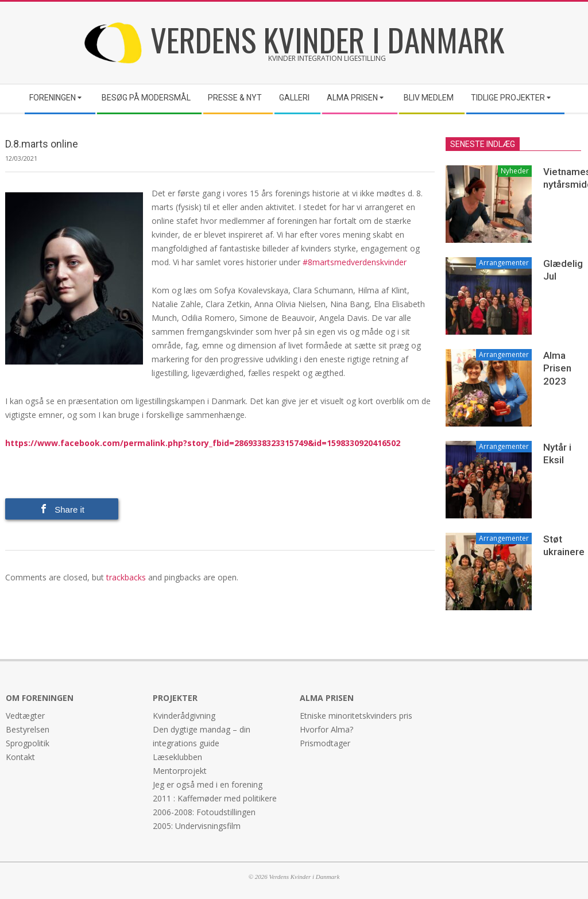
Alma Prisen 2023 (557, 368)
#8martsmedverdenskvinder (355, 262)
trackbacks (126, 577)
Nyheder (515, 171)
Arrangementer (504, 263)
